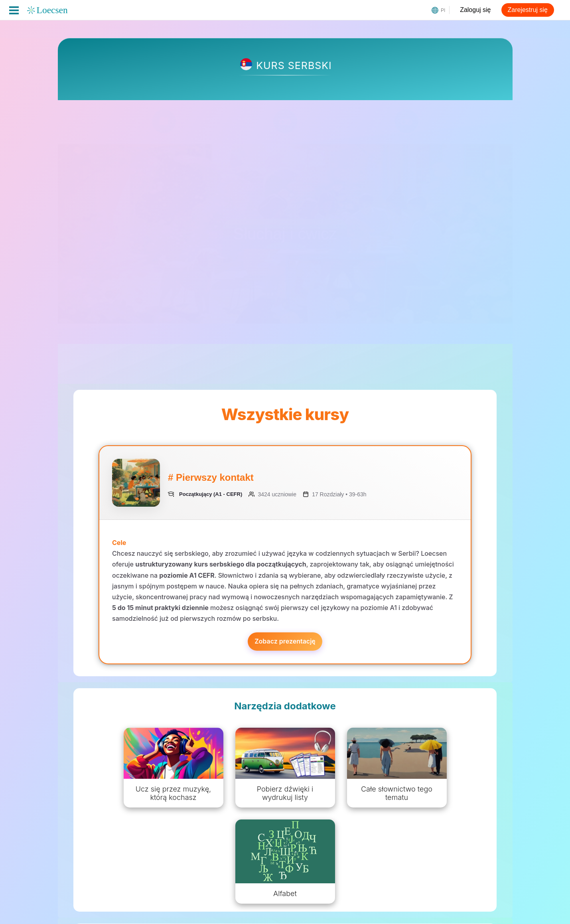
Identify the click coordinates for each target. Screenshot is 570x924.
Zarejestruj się (528, 10)
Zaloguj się (475, 10)
